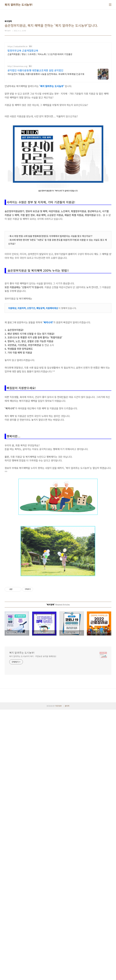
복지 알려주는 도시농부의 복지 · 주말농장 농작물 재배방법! (33, 927)
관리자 (67, 976)
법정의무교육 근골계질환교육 (23, 91)
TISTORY (59, 976)
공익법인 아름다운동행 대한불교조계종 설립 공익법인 (35, 111)
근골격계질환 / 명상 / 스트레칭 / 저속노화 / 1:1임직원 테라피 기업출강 (40, 95)
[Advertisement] (33, 62)
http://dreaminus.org (17, 107)
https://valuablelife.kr (18, 87)
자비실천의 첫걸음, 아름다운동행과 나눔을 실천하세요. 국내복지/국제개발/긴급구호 (46, 115)
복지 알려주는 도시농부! (19, 5)
